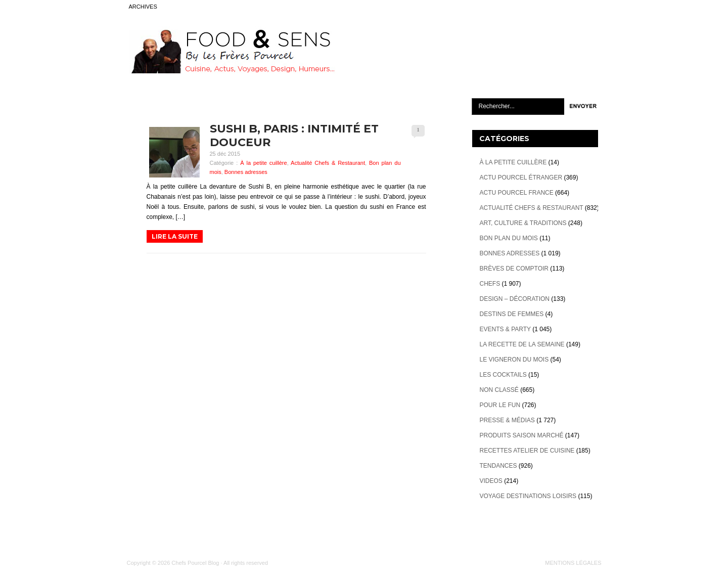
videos (491, 481)
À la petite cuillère (264, 163)
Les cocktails (503, 375)
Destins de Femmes (512, 314)
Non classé (499, 390)
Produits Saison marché (522, 435)
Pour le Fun (500, 405)
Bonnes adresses (246, 172)
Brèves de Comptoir (514, 269)
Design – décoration (515, 299)
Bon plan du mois (509, 238)
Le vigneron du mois (514, 360)
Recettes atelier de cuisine (527, 451)
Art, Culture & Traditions (523, 223)
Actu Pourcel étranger (521, 177)
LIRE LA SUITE (175, 236)
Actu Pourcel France (517, 193)
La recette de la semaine (522, 344)
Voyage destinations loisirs (528, 496)
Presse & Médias (507, 420)
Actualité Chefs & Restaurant (328, 163)
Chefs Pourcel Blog (195, 563)
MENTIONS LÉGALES (573, 563)
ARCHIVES (143, 7)
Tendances (498, 466)
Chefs (490, 284)
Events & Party (505, 329)
